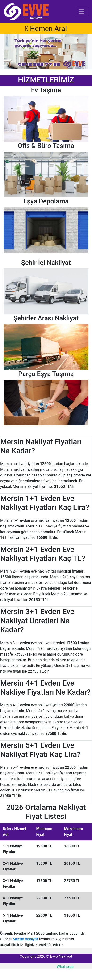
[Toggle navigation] (82, 12)
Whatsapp (65, 967)
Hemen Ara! (46, 29)
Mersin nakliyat (25, 939)
